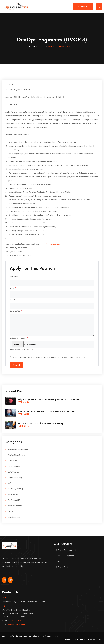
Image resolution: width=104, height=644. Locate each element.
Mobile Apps (13, 494)
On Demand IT (14, 500)
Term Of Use (79, 640)
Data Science (13, 472)
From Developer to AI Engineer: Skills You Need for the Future (47, 411)
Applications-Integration (18, 449)
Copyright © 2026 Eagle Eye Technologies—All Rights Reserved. (31, 636)
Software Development (66, 550)
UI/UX (58, 561)
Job (43, 46)
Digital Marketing (15, 477)
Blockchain (12, 461)
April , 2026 (24, 402)
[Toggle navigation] (99, 7)
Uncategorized (14, 517)
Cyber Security (14, 466)
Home (33, 46)
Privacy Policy (94, 640)
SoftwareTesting (63, 567)
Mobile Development (65, 556)
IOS (9, 483)
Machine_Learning (15, 489)
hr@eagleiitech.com (52, 244)
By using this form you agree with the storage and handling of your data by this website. (49, 357)
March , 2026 (24, 426)
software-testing (15, 506)
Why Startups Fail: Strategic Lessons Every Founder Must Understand (49, 399)
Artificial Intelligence (17, 455)
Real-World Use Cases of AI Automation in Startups (41, 423)
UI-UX (10, 511)
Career (67, 640)
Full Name (15, 276)
